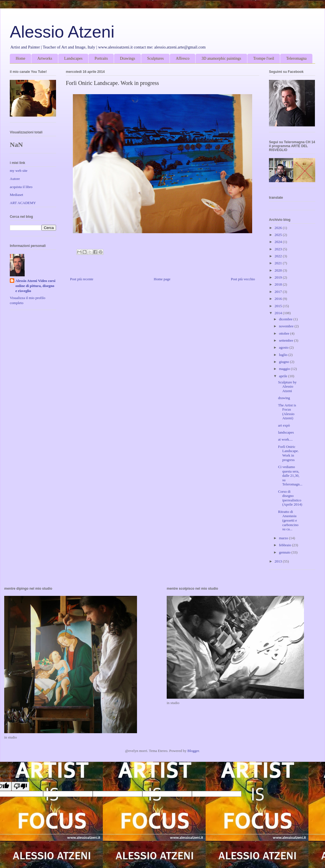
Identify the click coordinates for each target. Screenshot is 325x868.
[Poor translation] (20, 786)
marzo (284, 538)
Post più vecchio (243, 279)
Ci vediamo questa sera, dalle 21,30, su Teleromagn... (290, 475)
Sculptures (155, 58)
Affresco (183, 58)
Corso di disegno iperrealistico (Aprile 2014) (290, 498)
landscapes (286, 432)
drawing (284, 398)
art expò (284, 425)
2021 (279, 263)
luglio (284, 355)
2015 (279, 306)
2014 (279, 313)
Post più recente (82, 279)
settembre (287, 340)
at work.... (285, 439)
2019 (279, 277)
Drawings (127, 58)
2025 (279, 235)
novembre (287, 326)
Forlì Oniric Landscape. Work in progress (288, 453)
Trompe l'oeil (264, 58)
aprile (284, 376)
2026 (279, 228)
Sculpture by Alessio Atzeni (287, 386)
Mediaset (17, 195)
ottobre (285, 333)
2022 (279, 256)
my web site (19, 171)
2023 (279, 249)
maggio (285, 369)
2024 (279, 242)
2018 (279, 284)
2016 (279, 299)
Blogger (193, 751)
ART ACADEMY (23, 203)
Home (20, 58)
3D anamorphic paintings (221, 58)
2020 (279, 270)
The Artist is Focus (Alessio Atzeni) (287, 412)
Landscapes (73, 58)
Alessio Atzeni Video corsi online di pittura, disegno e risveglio (35, 286)
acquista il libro (21, 187)
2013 (279, 561)
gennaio (285, 552)
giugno (285, 362)
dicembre (286, 319)
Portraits (101, 58)
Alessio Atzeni (62, 32)
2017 (279, 292)
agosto (284, 347)
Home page (162, 279)
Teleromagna (296, 58)
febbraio (286, 545)
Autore (15, 179)
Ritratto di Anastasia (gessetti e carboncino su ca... (288, 520)
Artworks (45, 58)
